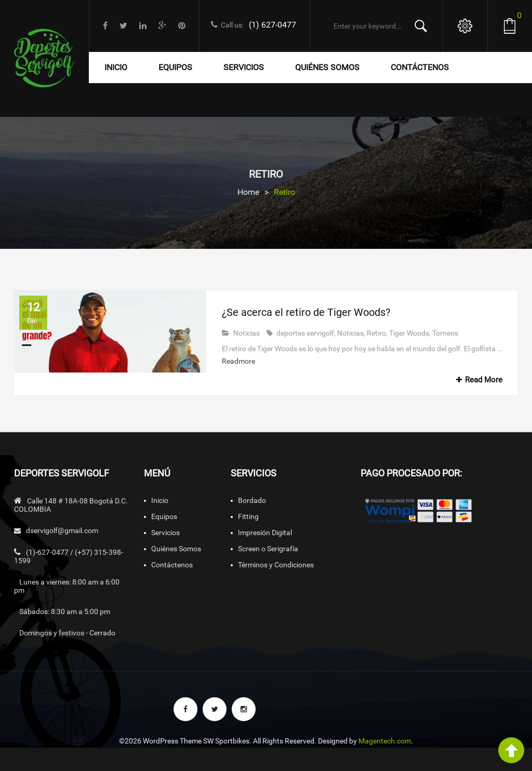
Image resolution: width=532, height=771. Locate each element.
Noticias (247, 333)
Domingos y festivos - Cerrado (67, 633)
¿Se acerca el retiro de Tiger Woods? (306, 312)
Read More (478, 380)
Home (248, 192)
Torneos (445, 333)
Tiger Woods (409, 333)
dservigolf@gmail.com (62, 530)
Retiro (376, 333)
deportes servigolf (305, 333)
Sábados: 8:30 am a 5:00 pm (65, 612)
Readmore (238, 361)
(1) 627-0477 (272, 25)
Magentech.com (385, 741)
